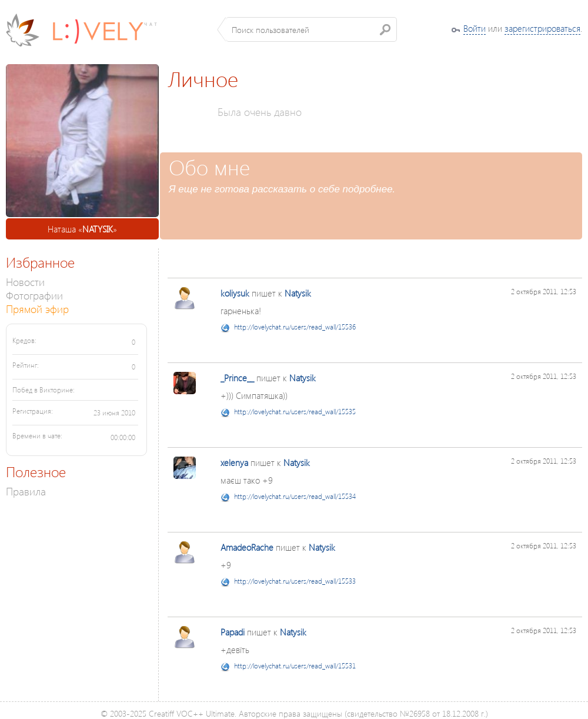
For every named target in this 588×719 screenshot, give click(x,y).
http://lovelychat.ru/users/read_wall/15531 (295, 666)
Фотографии (34, 295)
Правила (26, 491)
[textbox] (311, 29)
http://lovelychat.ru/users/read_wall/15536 (295, 327)
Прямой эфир (37, 309)
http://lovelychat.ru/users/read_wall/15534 (295, 496)
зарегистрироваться (542, 28)
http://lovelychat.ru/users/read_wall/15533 (295, 581)
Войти (475, 28)
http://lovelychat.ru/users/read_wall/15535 (295, 412)
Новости (25, 282)
